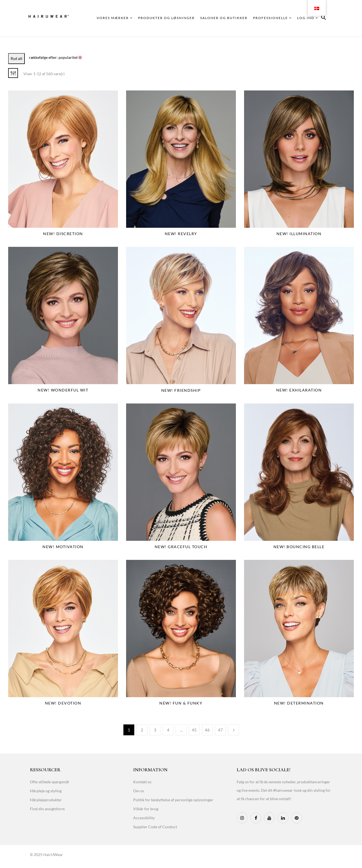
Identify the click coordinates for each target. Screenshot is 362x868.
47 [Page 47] (220, 730)
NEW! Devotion (63, 703)
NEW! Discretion (63, 234)
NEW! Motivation (63, 547)
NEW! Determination (299, 703)
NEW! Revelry (181, 234)
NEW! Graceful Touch (181, 547)
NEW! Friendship (181, 390)
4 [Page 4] (168, 730)
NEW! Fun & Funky (181, 703)
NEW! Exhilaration (299, 390)
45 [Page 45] (194, 730)
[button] (324, 18)
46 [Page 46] (207, 730)
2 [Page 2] (142, 730)
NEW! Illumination (299, 234)
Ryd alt (16, 58)
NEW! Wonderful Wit (63, 390)
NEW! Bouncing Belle (299, 547)
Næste (233, 730)
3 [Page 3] (155, 730)
